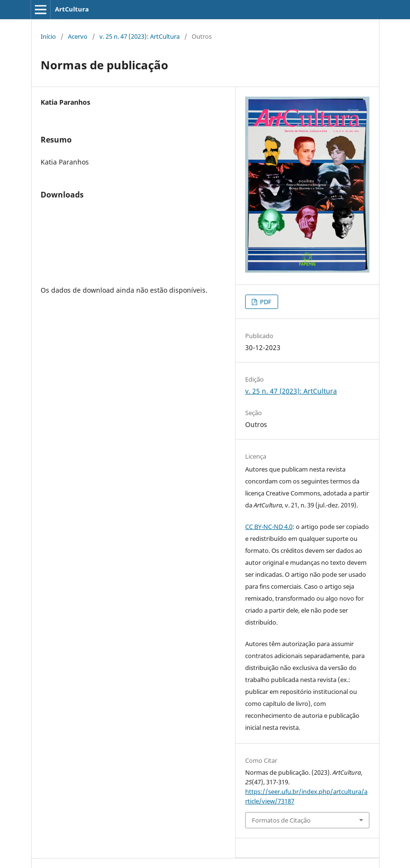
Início (48, 36)
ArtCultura (72, 9)
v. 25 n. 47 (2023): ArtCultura (140, 36)
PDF (265, 302)
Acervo (78, 36)
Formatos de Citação (281, 820)
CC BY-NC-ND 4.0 (269, 527)
